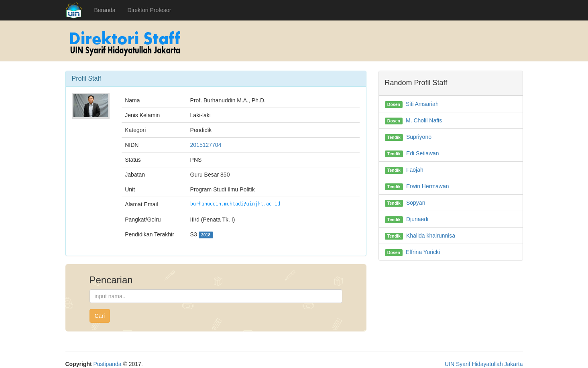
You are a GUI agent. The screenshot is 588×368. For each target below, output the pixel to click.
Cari (100, 316)
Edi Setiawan (423, 153)
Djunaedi (417, 219)
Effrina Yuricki (423, 252)
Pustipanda (108, 364)
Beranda (105, 10)
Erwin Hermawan (428, 186)
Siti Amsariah (422, 104)
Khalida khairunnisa (431, 236)
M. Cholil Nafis (424, 120)
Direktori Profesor (149, 10)
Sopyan (416, 203)
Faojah (415, 170)
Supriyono (419, 137)
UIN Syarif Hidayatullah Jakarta (484, 364)
